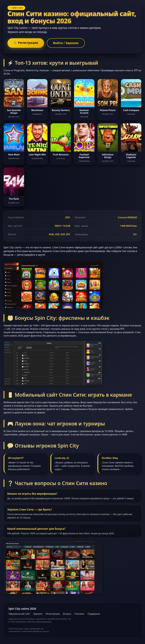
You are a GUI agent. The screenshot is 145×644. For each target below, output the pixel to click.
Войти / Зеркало (66, 43)
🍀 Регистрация (26, 43)
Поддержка (94, 614)
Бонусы (67, 614)
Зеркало (38, 614)
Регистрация (53, 614)
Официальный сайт (19, 614)
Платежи (79, 614)
